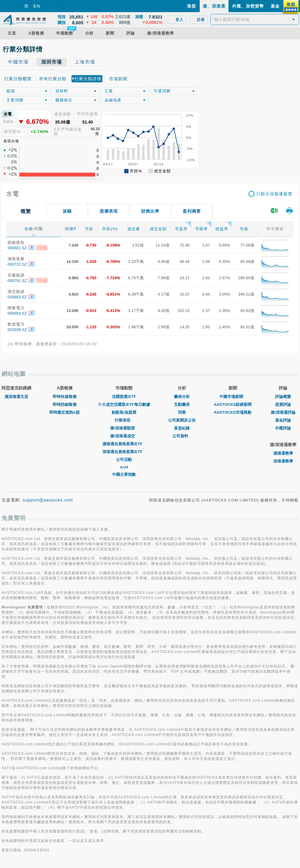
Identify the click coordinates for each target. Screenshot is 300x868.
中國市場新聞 (233, 397)
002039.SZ (17, 330)
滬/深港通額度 (124, 428)
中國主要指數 (124, 474)
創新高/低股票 (124, 412)
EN (37, 6)
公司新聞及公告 (182, 420)
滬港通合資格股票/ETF (124, 444)
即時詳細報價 (65, 404)
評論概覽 (283, 397)
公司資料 (182, 436)
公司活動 (124, 460)
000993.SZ (17, 313)
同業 (182, 412)
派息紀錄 (182, 428)
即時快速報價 (65, 397)
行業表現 (124, 420)
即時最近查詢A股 (65, 412)
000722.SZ (17, 264)
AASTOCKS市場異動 (233, 412)
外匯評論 (283, 428)
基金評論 (283, 420)
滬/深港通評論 (283, 412)
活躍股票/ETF (124, 397)
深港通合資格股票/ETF (124, 452)
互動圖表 (182, 404)
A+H (124, 467)
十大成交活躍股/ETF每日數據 (124, 404)
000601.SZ (17, 248)
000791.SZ (17, 281)
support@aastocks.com (48, 500)
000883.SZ (17, 297)
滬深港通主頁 (16, 397)
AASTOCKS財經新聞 (233, 404)
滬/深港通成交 (124, 436)
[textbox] (255, 19)
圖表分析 (182, 397)
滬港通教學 (283, 453)
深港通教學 (283, 461)
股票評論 (283, 404)
